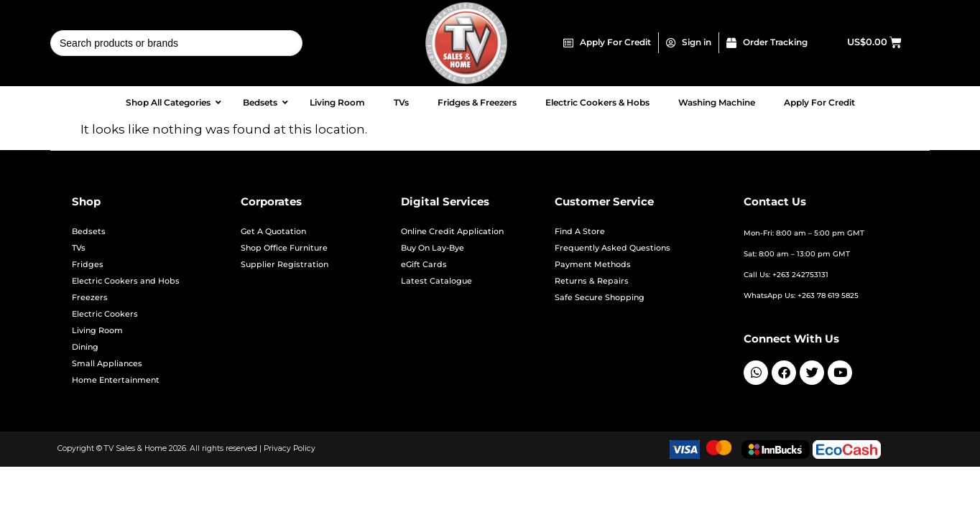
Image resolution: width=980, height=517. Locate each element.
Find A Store (580, 232)
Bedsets (89, 232)
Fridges (88, 265)
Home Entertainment (116, 380)
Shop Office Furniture (284, 248)
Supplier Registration (285, 265)
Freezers (90, 298)
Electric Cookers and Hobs (126, 281)
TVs (79, 248)
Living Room (97, 331)
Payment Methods (593, 265)
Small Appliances (107, 364)
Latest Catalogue (436, 281)
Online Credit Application (452, 232)
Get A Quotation (273, 232)
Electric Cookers (105, 314)
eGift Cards (424, 265)
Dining (85, 347)
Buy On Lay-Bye (433, 248)
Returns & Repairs (592, 281)
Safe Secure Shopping (600, 298)
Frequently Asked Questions (612, 248)
